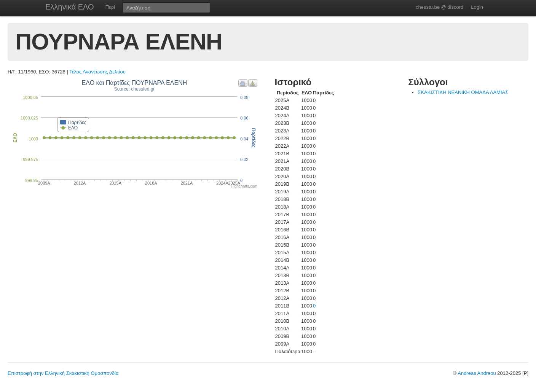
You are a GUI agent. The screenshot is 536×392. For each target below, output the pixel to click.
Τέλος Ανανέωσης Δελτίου (97, 72)
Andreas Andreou (477, 373)
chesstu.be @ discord (439, 7)
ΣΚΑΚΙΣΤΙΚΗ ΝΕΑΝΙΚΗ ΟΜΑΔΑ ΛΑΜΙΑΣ (463, 92)
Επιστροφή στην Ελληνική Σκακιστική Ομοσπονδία (63, 373)
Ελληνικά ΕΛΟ (70, 7)
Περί (110, 7)
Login (477, 7)
